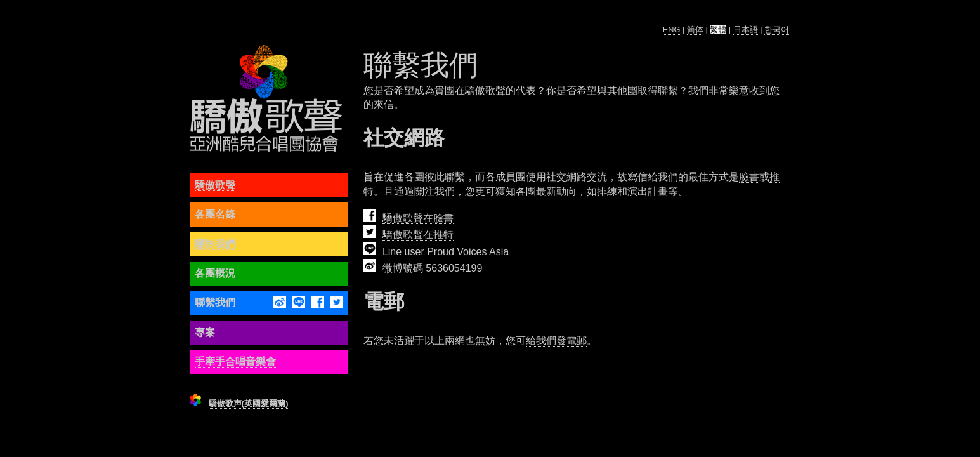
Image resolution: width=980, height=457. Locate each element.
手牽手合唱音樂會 (235, 361)
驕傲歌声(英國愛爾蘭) (249, 403)
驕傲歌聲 (215, 185)
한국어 (777, 30)
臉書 (749, 177)
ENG (672, 30)
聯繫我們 (215, 302)
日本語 (746, 30)
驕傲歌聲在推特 (418, 235)
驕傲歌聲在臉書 (418, 218)
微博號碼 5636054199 (432, 268)
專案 (205, 332)
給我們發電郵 (556, 341)
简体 (695, 30)
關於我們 (215, 244)
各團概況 (215, 273)
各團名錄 (215, 214)
